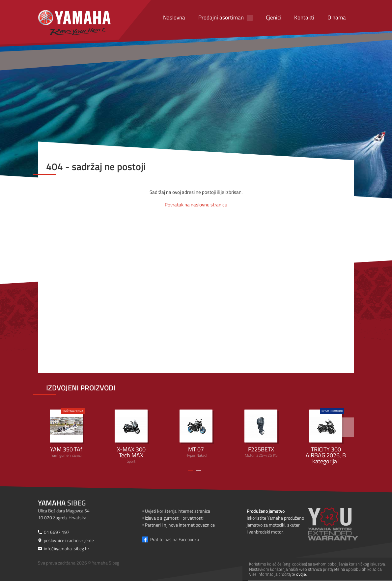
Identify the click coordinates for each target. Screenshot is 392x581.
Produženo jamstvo (266, 511)
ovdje (301, 574)
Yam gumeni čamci (66, 433)
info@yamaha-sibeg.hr (67, 549)
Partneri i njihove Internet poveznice (180, 525)
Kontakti (304, 17)
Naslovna (174, 17)
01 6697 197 (57, 532)
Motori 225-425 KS (261, 434)
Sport (131, 437)
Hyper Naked (196, 434)
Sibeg (62, 503)
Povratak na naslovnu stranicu (196, 205)
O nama (337, 17)
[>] (344, 427)
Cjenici (273, 17)
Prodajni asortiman (221, 17)
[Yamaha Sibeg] (74, 23)
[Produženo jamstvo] (341, 524)
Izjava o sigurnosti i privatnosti (174, 518)
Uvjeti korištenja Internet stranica (178, 511)
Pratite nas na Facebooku (175, 539)
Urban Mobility (326, 436)
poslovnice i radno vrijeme (69, 540)
